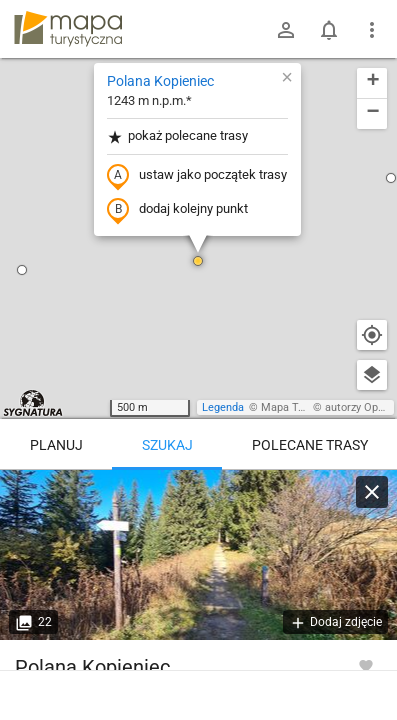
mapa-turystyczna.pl (68, 29)
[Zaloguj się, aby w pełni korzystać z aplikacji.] (366, 665)
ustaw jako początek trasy (197, 176)
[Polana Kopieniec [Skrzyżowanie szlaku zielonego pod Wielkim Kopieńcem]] (198, 555)
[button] (22, 270)
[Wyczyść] (372, 492)
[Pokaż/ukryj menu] (372, 30)
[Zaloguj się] (286, 30)
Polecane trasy (310, 445)
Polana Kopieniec (160, 81)
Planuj (56, 445)
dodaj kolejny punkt (177, 210)
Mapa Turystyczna (306, 407)
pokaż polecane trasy (177, 136)
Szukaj (167, 445)
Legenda (223, 407)
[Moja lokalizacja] (372, 335)
